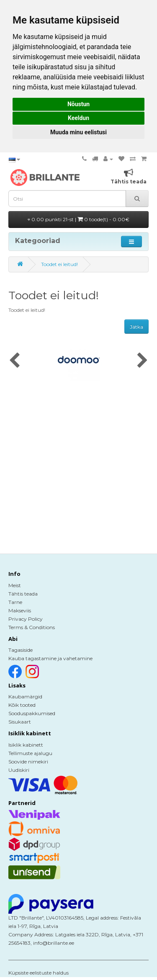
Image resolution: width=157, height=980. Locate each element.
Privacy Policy (26, 619)
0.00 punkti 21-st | (78, 219)
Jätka (136, 327)
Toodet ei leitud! (59, 264)
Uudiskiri (19, 770)
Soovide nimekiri (28, 762)
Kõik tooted (22, 705)
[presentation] (14, 361)
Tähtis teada (23, 594)
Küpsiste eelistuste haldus (39, 973)
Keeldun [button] (78, 118)
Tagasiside (21, 650)
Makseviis (20, 610)
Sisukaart (20, 722)
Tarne (15, 602)
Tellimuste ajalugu (30, 753)
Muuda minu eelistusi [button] (78, 132)
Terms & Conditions (32, 627)
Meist (15, 585)
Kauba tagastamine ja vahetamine (50, 658)
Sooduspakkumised (32, 713)
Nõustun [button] (78, 104)
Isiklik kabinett (26, 745)
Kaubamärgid (25, 696)
